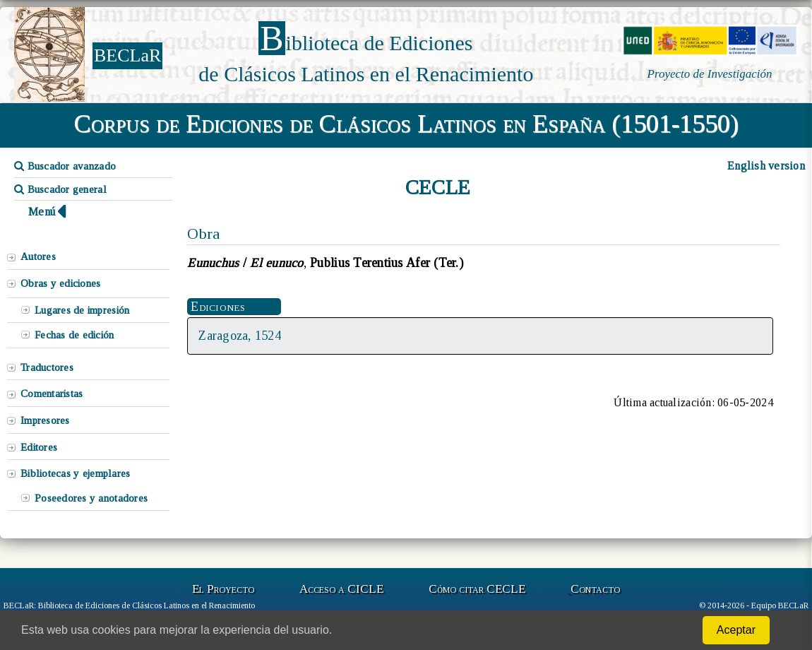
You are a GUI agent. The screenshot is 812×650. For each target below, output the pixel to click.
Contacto (595, 589)
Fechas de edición (74, 335)
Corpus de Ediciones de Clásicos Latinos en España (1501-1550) (406, 124)
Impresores (45, 420)
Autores (38, 256)
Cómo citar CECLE (477, 589)
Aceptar (736, 630)
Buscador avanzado (65, 166)
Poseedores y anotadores (91, 498)
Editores (39, 447)
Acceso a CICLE (341, 589)
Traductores (47, 367)
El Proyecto (223, 589)
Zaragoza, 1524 (240, 336)
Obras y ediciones (61, 283)
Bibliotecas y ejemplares (75, 473)
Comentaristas (52, 394)
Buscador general (60, 189)
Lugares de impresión (82, 310)
